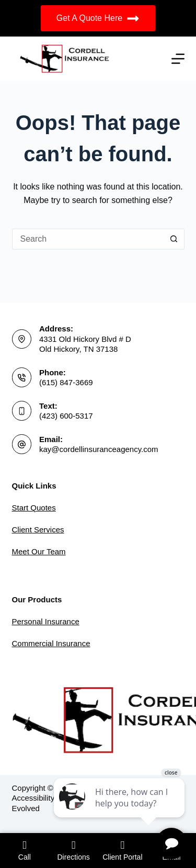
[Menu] (178, 59)
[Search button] (174, 239)
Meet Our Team (39, 551)
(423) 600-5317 (66, 416)
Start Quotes (34, 508)
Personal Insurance (46, 621)
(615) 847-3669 (66, 382)
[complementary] (120, 811)
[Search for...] (88, 239)
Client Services (38, 530)
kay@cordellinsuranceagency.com (99, 449)
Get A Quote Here (98, 19)
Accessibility (33, 798)
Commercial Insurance (51, 643)
